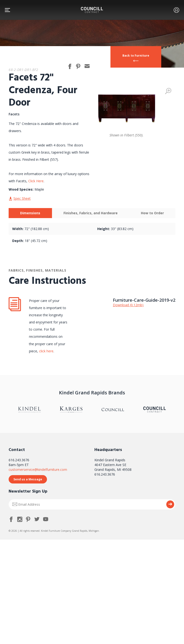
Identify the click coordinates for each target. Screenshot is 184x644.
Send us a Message (28, 479)
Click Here (36, 181)
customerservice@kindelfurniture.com (38, 470)
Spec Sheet (22, 198)
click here (46, 351)
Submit (170, 504)
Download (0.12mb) (128, 305)
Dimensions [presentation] (30, 213)
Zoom (168, 91)
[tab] (30, 213)
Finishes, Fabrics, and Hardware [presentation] (91, 213)
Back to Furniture (136, 56)
